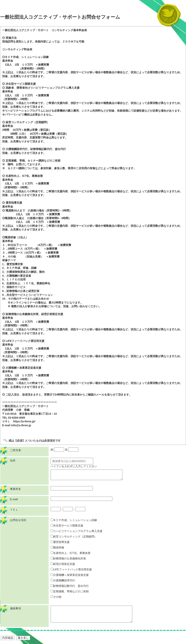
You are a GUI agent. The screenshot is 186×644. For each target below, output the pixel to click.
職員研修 (57, 547)
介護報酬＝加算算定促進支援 (70, 575)
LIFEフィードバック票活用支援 (71, 569)
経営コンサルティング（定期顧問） (74, 537)
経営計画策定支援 (63, 564)
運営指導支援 (60, 542)
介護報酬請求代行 (63, 580)
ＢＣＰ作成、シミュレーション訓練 (74, 520)
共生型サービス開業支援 (67, 526)
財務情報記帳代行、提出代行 (70, 586)
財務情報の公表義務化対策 (68, 558)
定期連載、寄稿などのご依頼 (70, 591)
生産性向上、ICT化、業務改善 (71, 553)
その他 (56, 597)
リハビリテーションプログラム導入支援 (76, 531)
